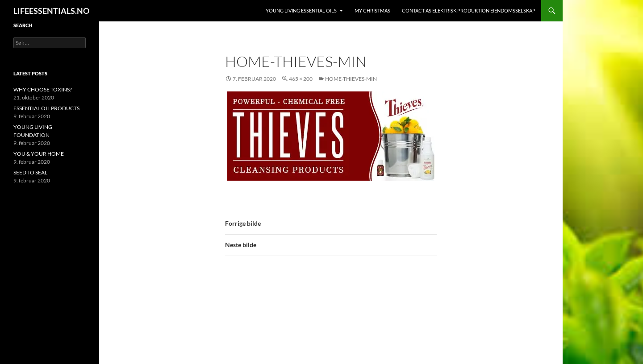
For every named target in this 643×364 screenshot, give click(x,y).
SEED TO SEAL (30, 172)
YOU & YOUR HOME (39, 154)
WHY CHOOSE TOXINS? (43, 89)
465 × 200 (301, 79)
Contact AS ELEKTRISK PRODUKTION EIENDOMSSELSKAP (469, 10)
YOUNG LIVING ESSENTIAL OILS (301, 10)
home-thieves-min (351, 79)
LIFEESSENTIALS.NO (51, 11)
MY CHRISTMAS (372, 10)
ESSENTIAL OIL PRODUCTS (46, 108)
